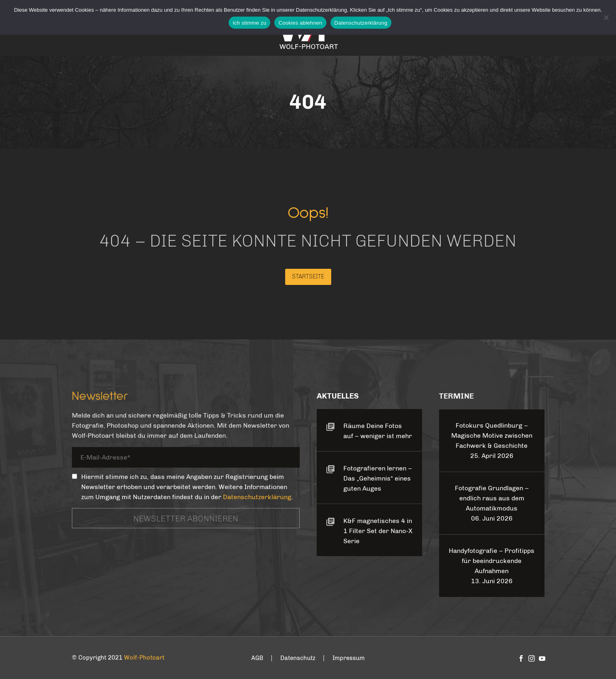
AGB (257, 658)
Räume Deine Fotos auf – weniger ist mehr (378, 431)
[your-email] (186, 459)
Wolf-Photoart (144, 658)
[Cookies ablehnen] (606, 17)
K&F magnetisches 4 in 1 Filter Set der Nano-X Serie (378, 531)
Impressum (349, 658)
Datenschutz (298, 658)
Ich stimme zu (249, 23)
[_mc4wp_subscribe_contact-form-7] (75, 476)
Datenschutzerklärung (257, 497)
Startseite (308, 277)
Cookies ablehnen (300, 23)
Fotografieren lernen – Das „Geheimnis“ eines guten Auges (378, 478)
